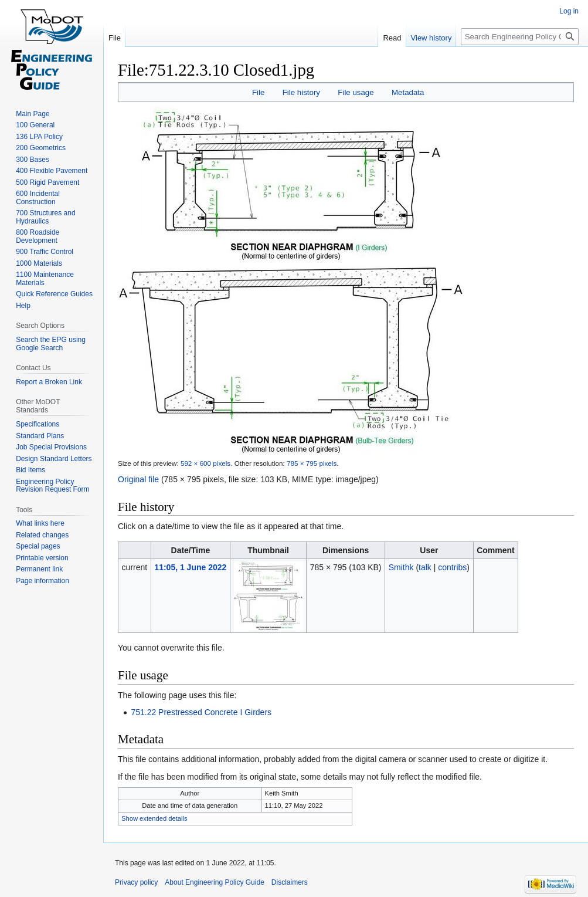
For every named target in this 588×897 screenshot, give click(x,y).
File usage (356, 92)
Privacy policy (136, 882)
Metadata (408, 92)
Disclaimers (290, 882)
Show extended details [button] (154, 818)
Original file (138, 479)
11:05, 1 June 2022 (190, 567)
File (258, 92)
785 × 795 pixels (312, 463)
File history (301, 92)
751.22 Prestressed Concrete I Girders (201, 712)
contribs (452, 567)
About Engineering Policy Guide (214, 882)
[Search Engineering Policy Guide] (520, 37)
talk (425, 567)
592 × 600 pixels (205, 463)
